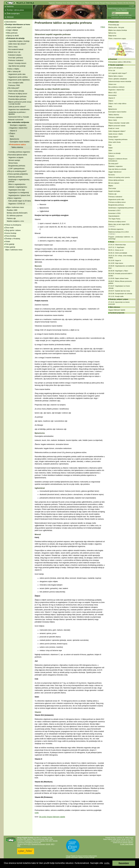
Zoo (80, 3)
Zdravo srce (112, 84)
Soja (110, 145)
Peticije (108, 3)
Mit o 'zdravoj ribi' (15, 72)
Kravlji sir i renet (114, 128)
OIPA (19, 846)
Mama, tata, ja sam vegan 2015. (119, 224)
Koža (68, 3)
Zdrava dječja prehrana (116, 180)
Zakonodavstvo (11, 22)
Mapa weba (115, 15)
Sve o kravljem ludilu (16, 83)
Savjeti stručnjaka (114, 191)
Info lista (126, 3)
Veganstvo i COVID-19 (17, 204)
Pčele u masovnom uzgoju (117, 38)
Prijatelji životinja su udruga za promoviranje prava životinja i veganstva (121, 9)
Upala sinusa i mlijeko (116, 134)
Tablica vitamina (17, 147)
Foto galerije (10, 244)
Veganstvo (52, 3)
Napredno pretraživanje (125, 15)
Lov (83, 3)
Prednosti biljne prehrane (17, 96)
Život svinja (112, 188)
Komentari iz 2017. (115, 210)
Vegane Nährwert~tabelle (117, 310)
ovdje (37, 813)
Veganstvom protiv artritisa (18, 77)
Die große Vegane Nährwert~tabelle (52, 817)
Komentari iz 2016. (115, 213)
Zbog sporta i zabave (13, 230)
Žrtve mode (10, 228)
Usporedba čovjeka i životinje (19, 41)
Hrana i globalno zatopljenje (118, 79)
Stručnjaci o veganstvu (18, 125)
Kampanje (114, 3)
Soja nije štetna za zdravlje (117, 169)
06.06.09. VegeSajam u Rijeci (118, 271)
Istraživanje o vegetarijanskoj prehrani (121, 208)
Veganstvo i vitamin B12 (19, 128)
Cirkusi (77, 3)
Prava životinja (11, 236)
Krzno (64, 3)
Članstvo (120, 3)
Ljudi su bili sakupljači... (116, 68)
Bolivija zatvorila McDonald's (17, 213)
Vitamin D (13, 131)
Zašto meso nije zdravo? (17, 44)
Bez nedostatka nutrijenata (19, 122)
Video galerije (10, 247)
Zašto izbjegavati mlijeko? (117, 131)
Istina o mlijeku (14, 69)
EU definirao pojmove (15, 216)
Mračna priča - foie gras (116, 27)
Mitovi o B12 (113, 93)
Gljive (110, 150)
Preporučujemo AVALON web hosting (121, 18)
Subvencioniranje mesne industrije (120, 81)
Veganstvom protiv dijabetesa (19, 80)
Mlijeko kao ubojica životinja (118, 30)
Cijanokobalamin (114, 216)
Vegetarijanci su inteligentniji (19, 193)
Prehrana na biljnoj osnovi (18, 94)
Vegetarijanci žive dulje (17, 190)
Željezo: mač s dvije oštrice (117, 104)
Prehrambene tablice (18, 145)
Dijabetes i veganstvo (116, 166)
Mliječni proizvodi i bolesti (117, 126)
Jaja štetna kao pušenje (17, 66)
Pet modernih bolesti (16, 49)
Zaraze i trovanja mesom (17, 63)
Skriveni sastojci (14, 160)
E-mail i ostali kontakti (127, 844)
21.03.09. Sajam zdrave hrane (118, 278)
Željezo (13, 133)
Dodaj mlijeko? (113, 137)
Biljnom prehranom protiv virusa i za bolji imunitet (20, 103)
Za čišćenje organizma (116, 229)
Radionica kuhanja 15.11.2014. (119, 232)
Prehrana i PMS (14, 85)
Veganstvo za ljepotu (16, 157)
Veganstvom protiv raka (17, 74)
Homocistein (113, 95)
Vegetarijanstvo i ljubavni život (19, 195)
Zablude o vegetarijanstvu (18, 187)
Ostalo (8, 241)
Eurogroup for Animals (38, 844)
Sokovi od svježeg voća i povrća (119, 177)
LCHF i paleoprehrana (16, 169)
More (103, 27)
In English (132, 6)
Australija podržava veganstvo (19, 152)
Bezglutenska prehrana (17, 166)
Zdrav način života (114, 142)
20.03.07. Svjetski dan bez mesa (119, 291)
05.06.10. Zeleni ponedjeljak (118, 253)
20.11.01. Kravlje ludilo (116, 296)
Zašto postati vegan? (14, 27)
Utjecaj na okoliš (13, 36)
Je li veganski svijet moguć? (118, 73)
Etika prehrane (12, 33)
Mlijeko (111, 186)
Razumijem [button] (124, 863)
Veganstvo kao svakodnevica (19, 109)
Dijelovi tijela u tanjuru (116, 76)
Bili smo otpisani (114, 183)
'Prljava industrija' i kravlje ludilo (119, 123)
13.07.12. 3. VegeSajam (116, 247)
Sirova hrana (13, 163)
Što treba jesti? (14, 88)
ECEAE (48, 844)
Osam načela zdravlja (16, 91)
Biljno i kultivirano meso (15, 207)
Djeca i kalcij (113, 120)
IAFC (53, 844)
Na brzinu (112, 175)
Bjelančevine (15, 139)
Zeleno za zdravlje (114, 153)
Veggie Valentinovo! (115, 172)
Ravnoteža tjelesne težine (18, 155)
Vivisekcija (59, 3)
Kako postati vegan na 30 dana (20, 201)
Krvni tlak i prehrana (16, 58)
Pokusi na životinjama (13, 225)
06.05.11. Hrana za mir (116, 250)
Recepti (102, 3)
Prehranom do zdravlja (16, 38)
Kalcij (12, 136)
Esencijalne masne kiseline (20, 142)
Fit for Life (112, 70)
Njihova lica (112, 33)
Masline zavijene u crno (15, 221)
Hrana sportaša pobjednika (18, 174)
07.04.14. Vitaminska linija (117, 245)
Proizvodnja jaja (114, 25)
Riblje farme (112, 36)
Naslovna (10, 7)
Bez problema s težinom (116, 87)
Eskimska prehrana (15, 177)
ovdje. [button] (107, 863)
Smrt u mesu (13, 47)
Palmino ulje (11, 218)
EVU (29, 844)
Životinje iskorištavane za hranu (18, 25)
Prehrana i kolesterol (16, 60)
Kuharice (111, 156)
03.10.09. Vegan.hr (115, 260)
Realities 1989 (12, 210)
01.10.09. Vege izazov (116, 263)
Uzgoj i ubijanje (12, 30)
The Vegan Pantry (114, 219)
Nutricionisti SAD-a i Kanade (19, 117)
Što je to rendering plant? (18, 171)
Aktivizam (10, 17)
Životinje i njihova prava (15, 10)
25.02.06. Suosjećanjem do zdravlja (120, 294)
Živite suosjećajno (13, 14)
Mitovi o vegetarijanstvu (17, 184)
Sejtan (111, 148)
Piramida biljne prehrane (17, 99)
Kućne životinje (95, 3)
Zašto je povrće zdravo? (17, 107)
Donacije (132, 3)
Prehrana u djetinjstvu (116, 117)
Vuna (72, 3)
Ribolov (87, 3)
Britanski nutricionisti (16, 120)
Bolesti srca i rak (14, 52)
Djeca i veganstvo (15, 198)
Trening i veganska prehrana (118, 139)
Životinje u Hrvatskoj (13, 239)
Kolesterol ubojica (15, 55)
